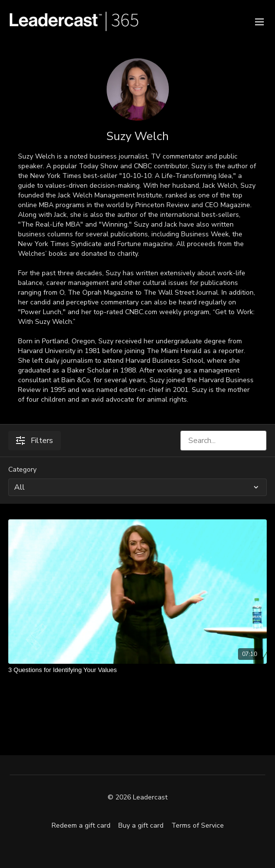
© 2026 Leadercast (137, 797)
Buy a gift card (141, 825)
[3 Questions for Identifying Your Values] (137, 670)
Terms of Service (198, 825)
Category (22, 469)
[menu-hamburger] (259, 21)
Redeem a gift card (81, 825)
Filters (35, 441)
